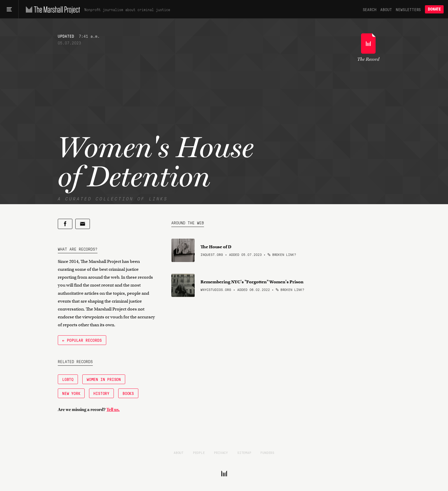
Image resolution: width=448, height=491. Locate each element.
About (386, 9)
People (199, 452)
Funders (267, 452)
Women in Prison (104, 379)
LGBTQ (68, 379)
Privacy (221, 452)
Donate (434, 9)
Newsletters (408, 9)
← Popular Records (82, 340)
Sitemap (244, 452)
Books (128, 393)
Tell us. (113, 410)
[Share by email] (83, 224)
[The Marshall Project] (52, 9)
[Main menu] (9, 9)
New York (71, 393)
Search (370, 9)
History (101, 393)
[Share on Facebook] (65, 224)
